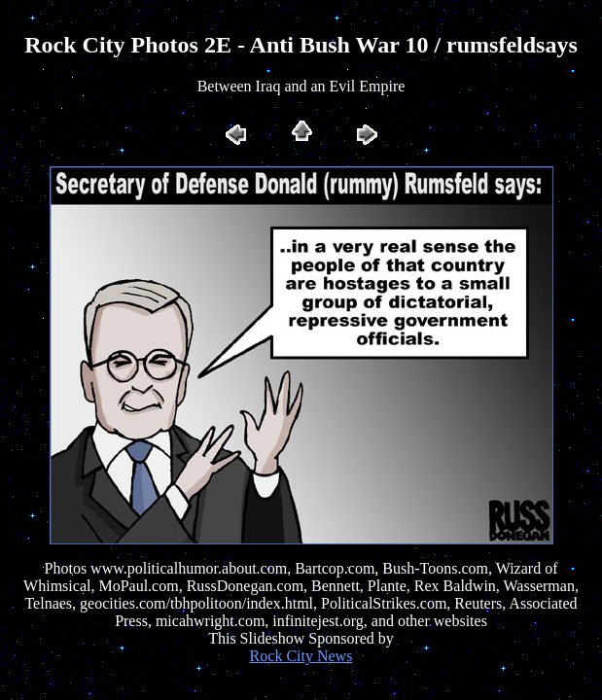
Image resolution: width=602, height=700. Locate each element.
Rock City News (301, 656)
